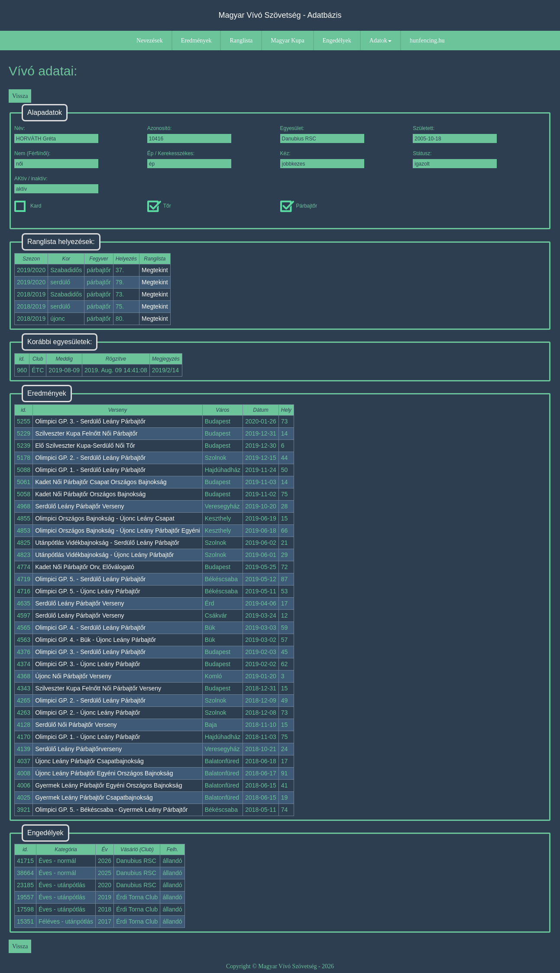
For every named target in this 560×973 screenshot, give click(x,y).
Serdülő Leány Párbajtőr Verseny (79, 506)
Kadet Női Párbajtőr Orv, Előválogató (85, 567)
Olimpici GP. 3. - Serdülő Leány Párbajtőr (90, 421)
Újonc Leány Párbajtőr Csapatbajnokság (89, 761)
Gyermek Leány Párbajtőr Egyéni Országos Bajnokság (108, 785)
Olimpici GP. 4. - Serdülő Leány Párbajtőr (90, 628)
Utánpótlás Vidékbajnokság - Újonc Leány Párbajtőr (104, 555)
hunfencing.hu (427, 41)
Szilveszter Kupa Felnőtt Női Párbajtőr (86, 433)
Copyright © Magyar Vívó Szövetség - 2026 (280, 966)
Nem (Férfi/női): (56, 159)
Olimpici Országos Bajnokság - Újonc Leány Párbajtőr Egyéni (118, 530)
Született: (455, 134)
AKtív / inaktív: (56, 184)
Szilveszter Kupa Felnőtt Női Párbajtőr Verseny (98, 688)
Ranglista (241, 41)
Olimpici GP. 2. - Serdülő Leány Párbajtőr (90, 458)
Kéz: (322, 159)
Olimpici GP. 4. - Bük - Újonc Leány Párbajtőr (95, 640)
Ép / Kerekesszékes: (189, 159)
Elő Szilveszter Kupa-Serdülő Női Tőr (85, 446)
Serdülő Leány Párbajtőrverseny (78, 749)
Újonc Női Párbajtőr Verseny (73, 676)
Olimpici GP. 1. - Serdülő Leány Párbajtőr (90, 470)
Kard (28, 206)
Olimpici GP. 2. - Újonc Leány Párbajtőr (88, 713)
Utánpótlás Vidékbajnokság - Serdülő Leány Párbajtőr (107, 543)
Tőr (159, 206)
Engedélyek (337, 41)
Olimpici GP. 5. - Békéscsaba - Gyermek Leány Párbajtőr (111, 810)
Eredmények (196, 41)
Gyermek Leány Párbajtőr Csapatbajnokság (94, 797)
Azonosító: (189, 134)
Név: (56, 134)
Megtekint (155, 270)
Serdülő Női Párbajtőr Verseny (76, 725)
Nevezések (150, 41)
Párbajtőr (299, 206)
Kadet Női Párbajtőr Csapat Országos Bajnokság (101, 482)
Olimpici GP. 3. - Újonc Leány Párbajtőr (88, 664)
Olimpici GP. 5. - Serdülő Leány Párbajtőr (90, 579)
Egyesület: (322, 134)
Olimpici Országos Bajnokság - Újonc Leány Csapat (105, 518)
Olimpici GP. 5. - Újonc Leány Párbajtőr (88, 591)
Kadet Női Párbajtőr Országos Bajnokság (90, 494)
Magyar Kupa (287, 41)
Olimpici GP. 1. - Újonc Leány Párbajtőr (88, 737)
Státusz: (455, 159)
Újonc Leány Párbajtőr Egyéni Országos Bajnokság (104, 773)
